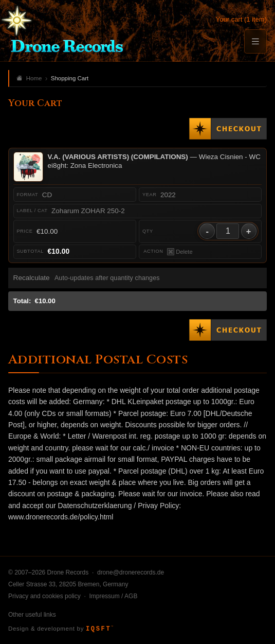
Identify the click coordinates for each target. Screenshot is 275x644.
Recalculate (32, 278)
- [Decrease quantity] (207, 231)
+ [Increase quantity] (249, 231)
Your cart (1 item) (241, 19)
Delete (180, 252)
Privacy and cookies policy (44, 596)
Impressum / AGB (113, 596)
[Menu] (255, 41)
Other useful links (32, 615)
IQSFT (99, 629)
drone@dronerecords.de (131, 572)
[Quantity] (228, 231)
